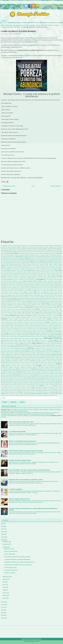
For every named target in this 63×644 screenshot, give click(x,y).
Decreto (60, 283)
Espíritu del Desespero (17, 303)
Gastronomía (53, 311)
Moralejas (56, 25)
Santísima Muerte (35, 375)
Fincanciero (9, 309)
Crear (14, 280)
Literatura (9, 330)
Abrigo (9, 247)
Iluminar (60, 317)
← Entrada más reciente (8, 186)
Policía (24, 358)
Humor (29, 317)
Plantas (53, 356)
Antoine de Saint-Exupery (51, 255)
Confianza (40, 276)
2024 (2, 529)
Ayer (50, 260)
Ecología (26, 295)
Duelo (17, 295)
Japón (36, 322)
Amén (60, 252)
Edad (35, 295)
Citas (35, 273)
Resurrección (4, 369)
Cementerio (10, 272)
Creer (27, 280)
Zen (54, 395)
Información (56, 319)
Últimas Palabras (22, 389)
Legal (45, 327)
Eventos (39, 304)
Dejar (2, 284)
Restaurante (59, 367)
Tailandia (20, 384)
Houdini (3, 317)
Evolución (44, 304)
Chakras (29, 272)
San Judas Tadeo (16, 373)
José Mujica (26, 324)
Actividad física (5, 249)
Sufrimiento (45, 383)
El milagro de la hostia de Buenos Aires (20, 460)
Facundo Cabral (10, 306)
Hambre (39, 314)
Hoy (6, 317)
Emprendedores (39, 298)
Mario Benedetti (31, 335)
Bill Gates (3, 263)
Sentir (47, 377)
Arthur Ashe (45, 258)
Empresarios (47, 298)
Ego (18, 297)
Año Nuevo (19, 256)
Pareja (55, 352)
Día (36, 286)
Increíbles (27, 319)
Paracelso (33, 352)
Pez (13, 356)
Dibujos (52, 290)
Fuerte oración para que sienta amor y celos (21, 422)
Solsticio (14, 381)
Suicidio (51, 383)
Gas (48, 311)
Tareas (40, 384)
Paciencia (22, 350)
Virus (61, 394)
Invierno (3, 322)
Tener (11, 386)
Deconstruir (49, 283)
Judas (57, 324)
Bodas (28, 263)
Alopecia (19, 252)
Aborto (55, 246)
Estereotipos (10, 304)
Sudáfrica (31, 383)
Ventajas (20, 392)
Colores (35, 275)
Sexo (22, 378)
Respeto (47, 367)
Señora (53, 377)
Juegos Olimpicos (5, 326)
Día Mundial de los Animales (24, 290)
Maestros (59, 332)
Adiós (29, 249)
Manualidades (5, 335)
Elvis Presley (59, 297)
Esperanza (4, 303)
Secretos (3, 377)
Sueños (36, 383)
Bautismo (24, 261)
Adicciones (24, 249)
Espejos (56, 301)
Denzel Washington (18, 284)
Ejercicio (27, 297)
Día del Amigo (34, 287)
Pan (42, 350)
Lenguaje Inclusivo (57, 327)
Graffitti (46, 312)
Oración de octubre (10, 573)
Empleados (20, 298)
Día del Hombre (42, 287)
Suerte (40, 383)
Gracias (32, 25)
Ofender (3, 348)
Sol (57, 380)
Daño (30, 283)
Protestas (49, 361)
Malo (23, 333)
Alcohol (35, 250)
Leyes (34, 329)
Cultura (60, 281)
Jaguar (21, 322)
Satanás (57, 375)
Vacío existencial (31, 391)
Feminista (29, 307)
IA (38, 317)
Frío (54, 309)
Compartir (4, 276)
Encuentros (59, 298)
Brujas (7, 264)
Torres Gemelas (22, 388)
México (24, 340)
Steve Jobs (17, 383)
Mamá (31, 333)
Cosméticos (55, 278)
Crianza (31, 280)
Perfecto (32, 355)
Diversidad (22, 294)
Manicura (44, 333)
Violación (27, 394)
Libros (46, 329)
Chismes (3, 273)
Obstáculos (52, 347)
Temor (2, 386)
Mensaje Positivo (39, 338)
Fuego (57, 309)
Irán (8, 322)
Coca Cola (52, 273)
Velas (2, 392)
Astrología (6, 260)
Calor (29, 266)
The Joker (46, 386)
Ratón (52, 362)
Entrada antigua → (56, 186)
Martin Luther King (41, 335)
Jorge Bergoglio (9, 324)
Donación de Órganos (53, 294)
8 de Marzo (34, 246)
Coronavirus (31, 278)
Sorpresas (47, 381)
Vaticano (53, 391)
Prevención (34, 359)
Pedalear (3, 355)
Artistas (50, 258)
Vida (56, 392)
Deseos (23, 286)
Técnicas (47, 384)
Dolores (39, 294)
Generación (11, 312)
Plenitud (3, 358)
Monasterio (35, 342)
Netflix (53, 345)
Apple (36, 257)
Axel (48, 260)
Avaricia (34, 260)
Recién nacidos (20, 364)
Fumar (12, 311)
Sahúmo (60, 370)
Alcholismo (30, 250)
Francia (33, 309)
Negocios (36, 345)
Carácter (17, 269)
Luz (16, 332)
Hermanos (49, 314)
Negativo (30, 345)
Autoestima (23, 260)
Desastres (13, 286)
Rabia (34, 362)
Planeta (45, 356)
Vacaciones (20, 391)
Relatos (34, 366)
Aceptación (51, 247)
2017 (18, 246)
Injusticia (3, 321)
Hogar (18, 316)
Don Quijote (44, 294)
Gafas (37, 311)
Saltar (15, 372)
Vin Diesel (17, 394)
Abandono (46, 246)
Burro (38, 264)
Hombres (29, 316)
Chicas (54, 272)
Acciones (46, 247)
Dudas (14, 295)
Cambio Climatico (44, 266)
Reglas (19, 366)
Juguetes (12, 326)
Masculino (11, 336)
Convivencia (16, 278)
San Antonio (38, 372)
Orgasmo (44, 348)
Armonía (38, 258)
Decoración (55, 283)
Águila (6, 250)
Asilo (2, 260)
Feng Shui (35, 307)
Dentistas (11, 284)
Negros (40, 345)
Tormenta (15, 388)
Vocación (11, 395)
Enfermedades (15, 300)
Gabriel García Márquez (23, 311)
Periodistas (37, 355)
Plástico (57, 356)
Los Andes (40, 330)
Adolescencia (35, 249)
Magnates (12, 333)
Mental (3, 340)
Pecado (57, 353)
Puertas (24, 362)
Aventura (38, 260)
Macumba (26, 332)
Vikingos (12, 394)
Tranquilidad (51, 388)
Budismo (15, 264)
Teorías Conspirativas (26, 386)
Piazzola (24, 356)
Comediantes (40, 275)
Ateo (10, 260)
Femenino (11, 307)
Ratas (49, 362)
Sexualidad (27, 378)
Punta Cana (29, 362)
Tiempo (55, 386)
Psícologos (16, 362)
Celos (2, 272)
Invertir (60, 321)
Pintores (30, 356)
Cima (26, 273)
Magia (7, 333)
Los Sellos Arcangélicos (16, 489)
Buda (11, 264)
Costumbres (4, 280)
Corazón (25, 278)
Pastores (16, 353)
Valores (45, 391)
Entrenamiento (54, 300)
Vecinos (57, 391)
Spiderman (3, 383)
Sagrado (56, 370)
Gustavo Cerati (17, 314)
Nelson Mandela (46, 345)
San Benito (44, 372)
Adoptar (40, 249)
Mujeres (39, 343)
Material (22, 336)
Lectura (39, 327)
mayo (4, 587)
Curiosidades (19, 283)
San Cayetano (50, 372)
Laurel (25, 327)
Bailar (61, 260)
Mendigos (32, 338)
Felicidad (59, 306)
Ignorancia (50, 317)
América (3, 253)
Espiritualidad (45, 303)
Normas (24, 347)
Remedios (45, 366)
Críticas (51, 280)
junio (4, 585)
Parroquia (60, 352)
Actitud (60, 247)
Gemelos (6, 312)
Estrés (15, 304)
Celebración (51, 270)
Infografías (49, 319)
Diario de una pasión (41, 290)
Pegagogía (8, 355)
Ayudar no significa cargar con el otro (19, 499)
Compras (10, 276)
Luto (13, 332)
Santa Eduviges (55, 374)
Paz (48, 353)
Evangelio (34, 304)
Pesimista (9, 356)
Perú (2, 356)
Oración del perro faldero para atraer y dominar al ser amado (26, 451)
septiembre (6, 577)
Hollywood (23, 316)
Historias (12, 316)
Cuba (2, 281)
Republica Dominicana (14, 367)
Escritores (29, 301)
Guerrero (11, 314)
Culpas (56, 281)
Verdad (28, 392)
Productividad (59, 359)
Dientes (3, 292)
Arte (41, 258)
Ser (61, 377)
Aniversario (7, 255)
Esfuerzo (44, 301)
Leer (42, 327)
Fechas (55, 306)
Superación (59, 383)
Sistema (13, 380)
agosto (5, 579)
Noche (20, 347)
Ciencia (23, 273)
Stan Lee (12, 383)
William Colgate (42, 395)
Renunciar (55, 366)
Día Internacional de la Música (39, 289)
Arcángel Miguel (14, 258)
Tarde (37, 384)
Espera (60, 301)
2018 (21, 246)
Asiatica (60, 258)
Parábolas (28, 352)
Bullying (34, 264)
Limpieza (55, 329)
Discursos (3, 294)
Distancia (17, 294)
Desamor (52, 284)
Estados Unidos (58, 303)
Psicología (10, 27)
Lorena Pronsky (33, 330)
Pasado (3, 353)
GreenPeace (59, 312)
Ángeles (47, 253)
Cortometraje (49, 278)
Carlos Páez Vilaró (46, 269)
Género (16, 312)
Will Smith (36, 395)
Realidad (3, 364)
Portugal (37, 358)
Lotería (54, 330)
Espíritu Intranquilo (28, 303)
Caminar (55, 266)
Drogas (10, 295)
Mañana (11, 335)
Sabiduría (41, 370)
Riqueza (33, 369)
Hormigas (49, 316)
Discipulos (52, 292)
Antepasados (33, 255)
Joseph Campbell (33, 324)
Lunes (10, 332)
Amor (17, 253)
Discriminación (59, 292)
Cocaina (56, 273)
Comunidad (23, 276)
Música (55, 343)
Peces (61, 353)
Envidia (7, 301)
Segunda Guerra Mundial (11, 377)
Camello (51, 266)
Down (6, 295)
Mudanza (13, 343)
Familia (26, 306)
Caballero (55, 264)
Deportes (26, 284)
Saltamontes (10, 372)
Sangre (43, 374)
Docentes (27, 294)
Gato (57, 311)
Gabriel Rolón (32, 311)
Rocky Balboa (12, 370)
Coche (60, 273)
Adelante (19, 249)
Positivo (42, 358)
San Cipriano (56, 372)
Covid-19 (10, 280)
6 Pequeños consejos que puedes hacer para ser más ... (20, 562)
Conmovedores (52, 276)
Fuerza (8, 311)
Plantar (49, 356)
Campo (20, 267)
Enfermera (22, 300)
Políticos (33, 358)
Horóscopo (54, 316)
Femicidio (16, 307)
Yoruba (51, 395)
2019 (2, 602)
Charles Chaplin (45, 272)
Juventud (22, 326)
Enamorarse (54, 298)
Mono (43, 342)
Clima (48, 273)
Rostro (31, 370)
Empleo (25, 298)
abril (4, 590)
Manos (48, 333)
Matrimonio (34, 336)
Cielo (19, 273)
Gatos (60, 311)
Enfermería (28, 300)
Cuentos (25, 281)
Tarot (43, 384)
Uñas (2, 391)
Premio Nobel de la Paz (7, 359)
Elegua (54, 297)
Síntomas (3, 380)
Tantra (27, 384)
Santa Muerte (16, 375)
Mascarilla (53, 335)
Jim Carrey (53, 322)
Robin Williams (58, 369)
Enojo (37, 300)
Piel (27, 356)
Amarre (56, 252)
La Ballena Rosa (56, 326)
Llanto (14, 330)
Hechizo (44, 314)
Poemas (12, 358)
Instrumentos (13, 321)
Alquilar (23, 252)
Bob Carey (18, 263)
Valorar (41, 391)
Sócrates (53, 380)
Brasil (57, 263)
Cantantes (43, 267)
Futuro (15, 311)
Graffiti (42, 312)
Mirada (9, 342)
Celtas (6, 272)
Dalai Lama (25, 283)
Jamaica (33, 322)
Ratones (56, 362)
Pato (19, 353)
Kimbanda (44, 326)
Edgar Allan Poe (41, 295)
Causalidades (38, 270)
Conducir (34, 276)
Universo (60, 389)
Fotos (28, 309)
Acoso (56, 247)
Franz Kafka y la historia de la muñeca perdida (17, 557)
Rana (46, 362)
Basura (19, 261)
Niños (16, 347)
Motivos (3, 343)
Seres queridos (4, 378)
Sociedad (36, 380)
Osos (12, 350)
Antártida (27, 255)
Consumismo (10, 278)
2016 (15, 246)
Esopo (48, 301)
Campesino (15, 267)
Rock (2, 370)
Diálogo (34, 290)
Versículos (33, 392)
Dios (35, 292)
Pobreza (4, 27)
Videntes (60, 392)
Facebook (4, 306)
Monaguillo (29, 342)
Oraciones (31, 348)
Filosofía (49, 307)
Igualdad (55, 317)
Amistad (12, 253)
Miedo (37, 340)
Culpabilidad (50, 281)
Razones (60, 362)
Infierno (44, 319)
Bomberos (38, 263)
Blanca (13, 263)
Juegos (60, 324)
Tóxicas (28, 388)
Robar (44, 369)
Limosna (51, 329)
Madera (30, 332)
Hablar (26, 314)
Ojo (6, 348)
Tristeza (3, 389)
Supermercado (5, 384)
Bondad (43, 263)
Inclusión (22, 319)
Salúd (22, 372)
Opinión (11, 348)
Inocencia (8, 321)
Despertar (28, 286)
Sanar (39, 373)
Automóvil (29, 260)
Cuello (20, 281)
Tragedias (45, 388)
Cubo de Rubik (8, 281)
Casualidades (24, 270)
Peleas (12, 355)
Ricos (21, 369)
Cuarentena (59, 280)
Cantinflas (53, 267)
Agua (2, 250)
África (54, 249)
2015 (2, 613)
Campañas (9, 267)
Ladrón (12, 327)
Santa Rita (23, 375)
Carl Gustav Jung (37, 269)
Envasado (60, 300)
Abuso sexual (33, 247)
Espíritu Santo (37, 303)
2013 (2, 618)
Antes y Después (40, 255)
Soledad (3, 381)
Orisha (52, 348)
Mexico (20, 340)
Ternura (37, 386)
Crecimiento (22, 280)
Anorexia (17, 255)
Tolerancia (10, 388)
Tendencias (7, 386)
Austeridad (14, 260)
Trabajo (33, 387)
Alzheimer (37, 252)
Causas (43, 270)
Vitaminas (3, 395)
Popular (5, 402)
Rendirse (50, 366)
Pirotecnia (35, 356)
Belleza (32, 261)
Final (61, 308)
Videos (3, 394)
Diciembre (60, 290)
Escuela (40, 301)
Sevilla (18, 378)
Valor (37, 391)
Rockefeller (6, 370)
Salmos (5, 372)
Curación (12, 283)
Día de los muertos (12, 287)
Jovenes (40, 324)
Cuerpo (40, 281)
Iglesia (45, 317)
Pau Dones (29, 353)
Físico (13, 309)
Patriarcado (24, 353)
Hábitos (22, 314)
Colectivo (22, 275)
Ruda (34, 370)
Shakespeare (33, 378)
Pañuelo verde (56, 350)
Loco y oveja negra (10, 554)
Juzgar (26, 326)
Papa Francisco (5, 352)
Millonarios (4, 342)
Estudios (25, 304)
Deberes (42, 283)
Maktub (17, 333)
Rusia (36, 370)
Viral (53, 394)
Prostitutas (39, 361)
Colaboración (17, 275)
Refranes (10, 366)
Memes (23, 338)
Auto (18, 260)
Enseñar (48, 300)
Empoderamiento (31, 298)
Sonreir (30, 381)
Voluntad (18, 395)
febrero (5, 595)
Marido (24, 335)
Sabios (46, 370)
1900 (9, 246)
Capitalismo (9, 269)
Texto (42, 386)
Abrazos (60, 246)
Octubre (57, 347)
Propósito (26, 361)
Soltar (18, 381)
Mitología (17, 342)
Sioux (7, 380)
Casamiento (14, 270)
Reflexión (59, 364)
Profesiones (9, 361)
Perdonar (28, 355)
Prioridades (46, 359)
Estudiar (20, 304)
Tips (6, 387)
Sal (2, 372)
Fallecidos (18, 306)
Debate (38, 283)
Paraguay (38, 352)
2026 (2, 524)
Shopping (39, 378)
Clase (38, 273)
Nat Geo (14, 345)
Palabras (38, 350)
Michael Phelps (31, 340)
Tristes (60, 387)
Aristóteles (33, 258)
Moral (46, 342)
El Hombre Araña (34, 297)
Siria (10, 380)
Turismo (11, 389)
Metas (16, 340)
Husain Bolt (34, 317)
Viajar (40, 392)
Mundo (44, 343)
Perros (42, 355)
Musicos (60, 343)
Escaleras (24, 301)
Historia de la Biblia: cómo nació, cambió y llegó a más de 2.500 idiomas (29, 470)
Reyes (14, 369)
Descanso (18, 286)
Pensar (23, 355)
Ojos (8, 348)
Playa (61, 356)
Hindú (2, 316)
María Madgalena (18, 335)
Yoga (47, 395)
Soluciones (26, 381)
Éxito (49, 304)
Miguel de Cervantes (47, 340)
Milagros (56, 340)
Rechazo (14, 364)
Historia (7, 316)
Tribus (56, 388)
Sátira (60, 375)
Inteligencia (20, 321)
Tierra (3, 387)
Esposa (51, 303)
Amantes (48, 252)
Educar (9, 297)
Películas (16, 355)
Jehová (43, 322)
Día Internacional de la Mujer (23, 289)
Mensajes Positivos (47, 25)
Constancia (4, 278)
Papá (61, 350)
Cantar (48, 267)
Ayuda (53, 260)
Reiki (22, 366)
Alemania (3, 252)
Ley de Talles (23, 329)
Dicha (56, 290)
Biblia (51, 261)
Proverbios (55, 361)
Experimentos (54, 304)
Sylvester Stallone (13, 384)
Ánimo (2, 255)
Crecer (17, 280)
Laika (15, 327)
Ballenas (3, 261)
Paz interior (52, 353)
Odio (61, 347)
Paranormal (48, 352)
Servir (15, 378)
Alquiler (27, 252)
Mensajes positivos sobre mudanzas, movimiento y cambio (26, 480)
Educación (4, 297)
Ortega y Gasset (58, 348)
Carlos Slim (54, 269)
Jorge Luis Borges (18, 324)
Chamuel (38, 272)
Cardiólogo (22, 269)
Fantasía (37, 306)
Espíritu (9, 303)
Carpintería (59, 269)
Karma (39, 326)
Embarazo (3, 298)
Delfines (6, 284)
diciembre (5, 542)
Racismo (38, 362)
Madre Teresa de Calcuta (40, 332)
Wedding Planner (24, 395)
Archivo (22, 402)
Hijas (57, 314)
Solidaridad (9, 381)
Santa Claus (48, 374)
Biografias (9, 263)
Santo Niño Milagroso (45, 375)
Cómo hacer (59, 275)
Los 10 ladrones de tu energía (17, 432)
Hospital (60, 316)
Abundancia (9, 25)
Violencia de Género (42, 394)
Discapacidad (45, 292)
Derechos (43, 284)
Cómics (49, 275)
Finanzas (3, 309)
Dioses (39, 292)
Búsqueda (42, 264)
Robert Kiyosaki (50, 369)
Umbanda (29, 389)
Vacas (25, 391)
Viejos (7, 394)
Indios (35, 319)
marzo (4, 593)
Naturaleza (19, 345)
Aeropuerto (50, 249)
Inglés (61, 319)
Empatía (15, 298)
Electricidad (49, 297)
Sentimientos (43, 377)
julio (4, 582)
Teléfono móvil (59, 384)
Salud (18, 372)
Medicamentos (45, 336)
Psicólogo (17, 27)
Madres (49, 332)
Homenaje (35, 316)
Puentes (20, 362)
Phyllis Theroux (18, 356)
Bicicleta (55, 261)
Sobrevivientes (29, 380)
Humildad (24, 317)
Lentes (3, 329)
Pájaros (33, 350)
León (6, 329)
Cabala (51, 264)
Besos (47, 261)
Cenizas (15, 272)
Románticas (19, 370)
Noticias (28, 347)
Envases (3, 301)
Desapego (3, 286)
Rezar (17, 369)
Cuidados (45, 281)
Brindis (3, 264)
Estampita (3, 304)
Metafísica (12, 340)
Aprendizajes (46, 257)
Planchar (40, 356)
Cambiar (37, 266)
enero (4, 598)
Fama (22, 306)
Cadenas (4, 266)
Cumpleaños (4, 283)
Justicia (17, 326)
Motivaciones (58, 342)
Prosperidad (32, 361)
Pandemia (49, 350)
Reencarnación (52, 364)
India (31, 319)
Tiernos (60, 386)
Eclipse (21, 295)
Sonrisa (34, 381)
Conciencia (29, 276)
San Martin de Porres (26, 374)
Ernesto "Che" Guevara (15, 301)
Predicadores (48, 358)
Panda (45, 350)
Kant (30, 326)
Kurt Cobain (49, 326)
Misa (13, 342)
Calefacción (12, 266)
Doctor (32, 294)
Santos (52, 375)
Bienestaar (59, 261)
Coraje (21, 278)
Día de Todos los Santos (23, 287)
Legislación (49, 327)
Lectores (35, 327)
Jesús (48, 322)
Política (28, 358)
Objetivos (40, 347)
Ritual (41, 369)
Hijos (61, 314)
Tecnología (52, 384)
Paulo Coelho (36, 353)
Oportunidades (18, 348)
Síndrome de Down (58, 378)
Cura (8, 283)
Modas (24, 342)
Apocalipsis (32, 257)
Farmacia (48, 306)
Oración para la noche (10, 567)
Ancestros (37, 253)
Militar (60, 340)
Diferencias (15, 292)
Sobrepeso (23, 380)
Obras (48, 347)
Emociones (9, 298)
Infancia (39, 319)
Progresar (21, 361)
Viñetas (22, 394)
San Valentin (34, 374)
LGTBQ (38, 329)
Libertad (42, 329)
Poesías (17, 358)
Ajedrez (15, 250)
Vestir (37, 392)
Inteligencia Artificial (28, 321)
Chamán (34, 272)
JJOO (58, 322)
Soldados (60, 380)
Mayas (39, 336)
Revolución (10, 369)
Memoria (27, 338)
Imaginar (11, 319)
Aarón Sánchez (40, 246)
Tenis (14, 386)
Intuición (46, 321)
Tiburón (51, 386)
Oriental (48, 348)
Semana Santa (31, 377)
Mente (7, 340)
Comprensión (16, 276)
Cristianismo (41, 279)
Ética (29, 304)
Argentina (27, 258)
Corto (45, 278)
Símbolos (50, 378)
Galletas (41, 311)
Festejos (40, 308)
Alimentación (9, 252)
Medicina (51, 336)
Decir (45, 283)
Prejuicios (53, 358)
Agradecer (17, 25)
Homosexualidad (42, 316)
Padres (26, 350)
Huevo (13, 317)
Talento (24, 384)
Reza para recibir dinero (11, 570)
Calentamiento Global (21, 266)
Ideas (41, 317)
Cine (29, 273)
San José (8, 374)
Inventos (56, 321)
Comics (45, 275)
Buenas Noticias (22, 264)
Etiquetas (14, 402)
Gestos (33, 312)
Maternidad (28, 336)
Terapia (33, 386)
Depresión (38, 284)
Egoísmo (22, 297)
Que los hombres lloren (11, 551)
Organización (38, 348)
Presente (22, 359)
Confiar (45, 276)
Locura (24, 330)
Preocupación (16, 359)
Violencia (32, 394)
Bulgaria (29, 264)
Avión (45, 260)
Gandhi (45, 311)
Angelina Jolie (53, 253)
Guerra (7, 314)
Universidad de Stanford (51, 389)
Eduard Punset (49, 295)
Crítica (47, 280)
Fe (51, 306)
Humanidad (18, 317)
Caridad (27, 269)
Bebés (28, 261)
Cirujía (32, 273)
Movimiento (8, 343)
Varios (49, 391)
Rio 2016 (28, 369)
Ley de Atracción (15, 329)
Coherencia (11, 275)
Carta (6, 270)
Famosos (32, 306)
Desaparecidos (59, 284)
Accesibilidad (40, 247)
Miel (40, 340)
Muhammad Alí (28, 343)
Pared (52, 352)
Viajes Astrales (46, 392)
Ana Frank (27, 253)
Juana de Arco (46, 324)
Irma (10, 322)
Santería (28, 375)
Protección (44, 361)
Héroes (54, 314)
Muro (52, 343)
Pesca (5, 356)
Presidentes (28, 359)
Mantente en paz (9, 549)
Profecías (3, 361)
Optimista (25, 348)
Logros (28, 330)
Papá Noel (22, 352)
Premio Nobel (59, 358)
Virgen (57, 394)
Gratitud (38, 25)
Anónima (12, 255)
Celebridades (58, 270)
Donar (61, 294)
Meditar (16, 338)
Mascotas (59, 335)
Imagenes (4, 319)
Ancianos (42, 253)
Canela (38, 267)
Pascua (8, 353)
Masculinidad (5, 336)
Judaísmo (52, 324)
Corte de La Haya (39, 278)
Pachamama (16, 350)
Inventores (51, 321)
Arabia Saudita (54, 257)
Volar (14, 395)
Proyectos (60, 361)
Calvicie (32, 266)
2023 (29, 246)
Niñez (12, 347)
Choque (7, 273)
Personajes (53, 355)
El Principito (42, 297)
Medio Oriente (10, 338)
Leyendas (29, 329)
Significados (45, 378)
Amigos (7, 253)
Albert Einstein (23, 250)
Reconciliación (28, 364)
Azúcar (57, 260)
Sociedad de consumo (45, 380)
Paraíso (43, 352)
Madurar (54, 332)
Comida (53, 275)
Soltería (21, 381)
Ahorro (10, 250)
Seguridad (20, 377)
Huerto (9, 317)
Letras (9, 329)
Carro (2, 270)
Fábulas (60, 304)
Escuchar (35, 301)
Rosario (27, 370)
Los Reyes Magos (48, 330)
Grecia (55, 312)
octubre (5, 547)
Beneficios (42, 261)
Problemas (52, 359)
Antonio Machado (12, 257)
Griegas (3, 314)
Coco (2, 275)
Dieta (7, 292)
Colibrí (26, 275)
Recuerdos (35, 364)
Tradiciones (39, 387)
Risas (38, 369)
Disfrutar (12, 294)
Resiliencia (35, 367)
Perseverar (47, 355)
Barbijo (10, 261)
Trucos (7, 389)
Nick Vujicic (4, 347)
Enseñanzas (43, 300)
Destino (32, 286)
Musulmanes (4, 345)
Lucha (58, 330)
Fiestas (45, 307)
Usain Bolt (12, 391)
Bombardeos (33, 263)
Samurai (33, 372)
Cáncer (24, 267)
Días (48, 290)
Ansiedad (22, 255)
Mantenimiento (54, 333)
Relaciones (29, 366)
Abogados (51, 246)
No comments (17, 34)
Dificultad (21, 292)
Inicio (4, 21)
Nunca (35, 347)
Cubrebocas (15, 281)
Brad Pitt (53, 263)
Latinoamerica (20, 327)
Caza (47, 270)
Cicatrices (12, 273)
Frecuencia (43, 309)
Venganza (12, 392)
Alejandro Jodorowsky (47, 250)
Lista (5, 330)
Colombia (30, 275)
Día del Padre (56, 287)
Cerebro (19, 272)
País (30, 350)
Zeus (56, 395)
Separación (57, 377)
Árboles (8, 258)
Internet (42, 321)
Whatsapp (31, 395)
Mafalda (3, 333)
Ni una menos (58, 345)
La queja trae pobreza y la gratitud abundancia (18, 31)
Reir (25, 366)
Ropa (24, 370)
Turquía (15, 389)
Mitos (21, 342)
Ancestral (32, 253)
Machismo (20, 332)
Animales (59, 253)
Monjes (39, 342)
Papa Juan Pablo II (15, 352)
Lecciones (30, 327)
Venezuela (7, 392)
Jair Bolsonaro (27, 322)
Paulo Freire (43, 353)
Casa (9, 270)
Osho (9, 350)
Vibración (52, 392)
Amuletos (22, 253)
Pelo (20, 355)
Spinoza (8, 383)
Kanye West (34, 326)
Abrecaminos (4, 247)
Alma (15, 252)
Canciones (29, 267)
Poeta (21, 358)
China (60, 272)
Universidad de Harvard (40, 389)
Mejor (19, 338)
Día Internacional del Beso (54, 289)
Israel (15, 322)
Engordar (34, 300)
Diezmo (10, 292)
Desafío (47, 284)
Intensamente (36, 321)
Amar (52, 252)
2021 (2, 537)
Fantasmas (42, 306)
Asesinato (55, 258)
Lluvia (20, 330)
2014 (12, 246)
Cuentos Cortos (25, 25)
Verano (24, 392)
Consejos (59, 276)
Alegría (39, 250)
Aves (42, 260)
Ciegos (16, 273)
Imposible (16, 319)
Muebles (17, 343)
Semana (24, 377)
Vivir (7, 395)
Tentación (18, 386)
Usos (16, 391)
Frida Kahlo (49, 309)
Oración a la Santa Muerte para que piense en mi (22, 441)
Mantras (60, 333)
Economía (31, 295)
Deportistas (32, 284)
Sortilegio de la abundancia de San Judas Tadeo (18, 565)
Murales (48, 343)
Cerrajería (24, 272)
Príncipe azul (40, 359)
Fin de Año (56, 307)
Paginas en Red (35, 641)
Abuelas (14, 247)
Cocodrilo (6, 275)
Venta (16, 392)
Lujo (7, 332)
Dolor (35, 294)
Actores (11, 249)
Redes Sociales (43, 364)
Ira (6, 322)
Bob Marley (23, 263)
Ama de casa (43, 252)
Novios (32, 347)
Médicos (56, 336)
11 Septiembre (4, 246)
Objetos (44, 347)
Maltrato (27, 333)
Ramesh (43, 362)
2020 (24, 246)
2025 (2, 526)
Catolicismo (31, 270)
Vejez (61, 391)
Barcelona (15, 261)
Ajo (18, 250)
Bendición (37, 261)
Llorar (17, 330)
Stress (22, 383)
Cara (14, 269)
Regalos (15, 366)
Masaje (48, 335)
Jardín (40, 322)
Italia (18, 322)
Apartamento (26, 257)
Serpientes (11, 378)
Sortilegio (52, 381)
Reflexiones (4, 366)
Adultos (45, 249)
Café (8, 266)
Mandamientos (37, 333)
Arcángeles (21, 258)
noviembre (6, 544)
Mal (20, 333)
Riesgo (24, 369)
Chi (51, 272)
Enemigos (3, 300)
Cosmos (60, 278)
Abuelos (19, 247)
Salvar (29, 372)
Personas (59, 355)
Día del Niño (49, 287)
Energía (8, 300)
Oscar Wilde (4, 350)
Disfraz (8, 294)
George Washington (26, 312)
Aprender (40, 257)
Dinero (26, 292)
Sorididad (42, 381)
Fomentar (18, 309)
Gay (2, 312)
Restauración (52, 367)
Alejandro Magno (58, 250)
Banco (7, 261)
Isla (13, 322)
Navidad (25, 345)
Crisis (35, 280)
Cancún (34, 267)
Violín (50, 394)
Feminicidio (23, 307)
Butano (47, 264)
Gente (19, 312)
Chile (57, 272)
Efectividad (14, 297)
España (52, 301)
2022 (27, 246)
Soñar (38, 381)
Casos (18, 270)
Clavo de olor (43, 273)
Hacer (30, 314)
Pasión (12, 353)
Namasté (10, 345)
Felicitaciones (4, 308)
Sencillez (37, 377)
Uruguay (6, 391)
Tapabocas (32, 384)
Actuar (15, 249)
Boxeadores (48, 263)
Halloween (34, 314)
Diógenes (31, 292)
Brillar (61, 263)
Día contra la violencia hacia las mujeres (48, 286)
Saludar (25, 372)
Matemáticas (17, 336)
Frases (38, 309)
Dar (32, 283)
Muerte (22, 343)
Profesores (16, 361)
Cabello (60, 264)
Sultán (54, 383)
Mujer (34, 343)
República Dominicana (26, 367)
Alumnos (32, 252)
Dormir (3, 295)
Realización (8, 364)
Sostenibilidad (58, 381)
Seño (50, 377)
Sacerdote (50, 370)
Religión (39, 366)
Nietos (9, 347)
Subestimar (26, 383)
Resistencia (41, 367)
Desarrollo (8, 286)
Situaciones (18, 380)
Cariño (31, 269)
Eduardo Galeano (58, 295)
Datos (35, 283)
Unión (33, 389)
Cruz (54, 280)
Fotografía (23, 309)
